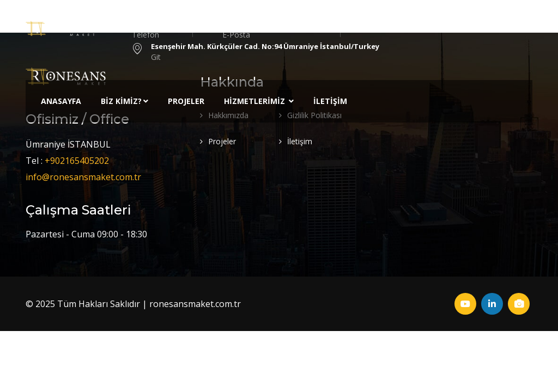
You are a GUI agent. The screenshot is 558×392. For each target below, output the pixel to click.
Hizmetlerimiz (259, 101)
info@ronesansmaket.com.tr (83, 177)
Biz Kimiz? (125, 101)
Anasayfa (61, 101)
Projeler (186, 101)
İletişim (330, 101)
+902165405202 (77, 161)
